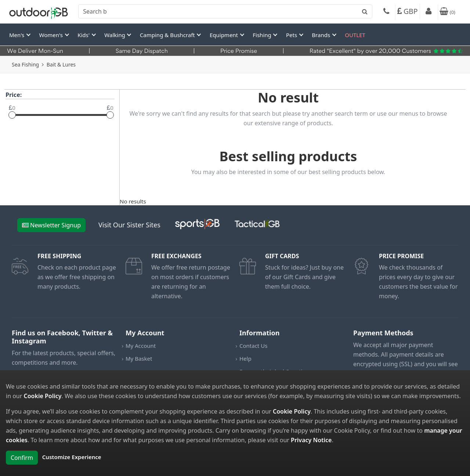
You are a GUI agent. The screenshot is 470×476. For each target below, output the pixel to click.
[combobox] (225, 11)
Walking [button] (115, 35)
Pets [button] (292, 35)
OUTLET (355, 35)
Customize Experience (72, 457)
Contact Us (253, 346)
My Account (141, 346)
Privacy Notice (311, 440)
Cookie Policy (43, 396)
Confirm (22, 458)
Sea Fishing (25, 64)
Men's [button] (17, 35)
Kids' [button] (84, 35)
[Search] (225, 11)
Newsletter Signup (51, 225)
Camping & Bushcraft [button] (168, 35)
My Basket (139, 358)
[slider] (12, 115)
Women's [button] (52, 35)
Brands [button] (322, 35)
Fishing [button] (263, 35)
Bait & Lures (61, 64)
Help (245, 358)
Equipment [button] (225, 35)
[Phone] (386, 12)
